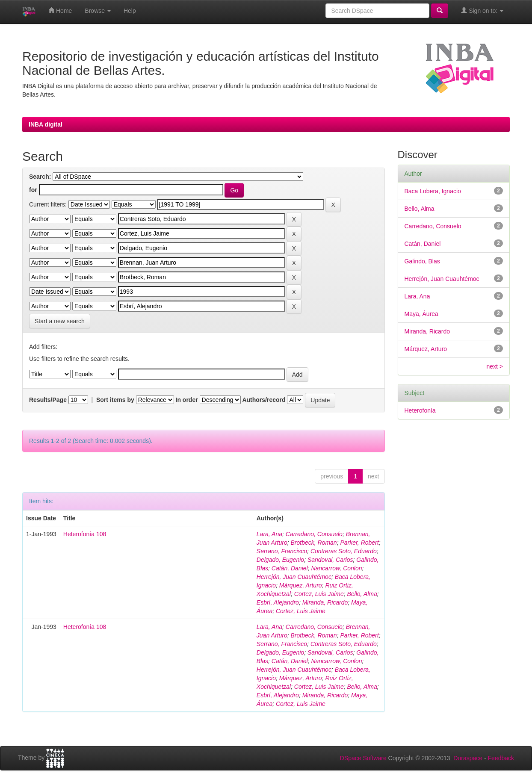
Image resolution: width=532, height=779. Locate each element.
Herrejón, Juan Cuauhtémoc (294, 577)
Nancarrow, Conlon (336, 568)
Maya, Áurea (421, 314)
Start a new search (60, 321)
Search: (40, 177)
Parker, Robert (359, 543)
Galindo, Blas (422, 261)
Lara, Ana (269, 534)
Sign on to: (482, 10)
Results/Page (48, 400)
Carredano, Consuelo (314, 534)
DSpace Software (363, 758)
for (33, 190)
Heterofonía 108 (85, 534)
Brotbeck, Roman (313, 543)
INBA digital (46, 124)
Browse (98, 11)
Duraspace (468, 758)
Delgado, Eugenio (280, 560)
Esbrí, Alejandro (278, 602)
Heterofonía (420, 410)
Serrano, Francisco (282, 551)
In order (187, 400)
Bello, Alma (362, 594)
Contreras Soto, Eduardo (344, 551)
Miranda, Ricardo (325, 602)
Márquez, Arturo (301, 585)
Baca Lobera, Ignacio (433, 191)
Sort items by (115, 400)
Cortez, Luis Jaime (319, 594)
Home (60, 10)
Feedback (501, 758)
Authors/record (264, 400)
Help (130, 11)
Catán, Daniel (290, 568)
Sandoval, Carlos (330, 560)
